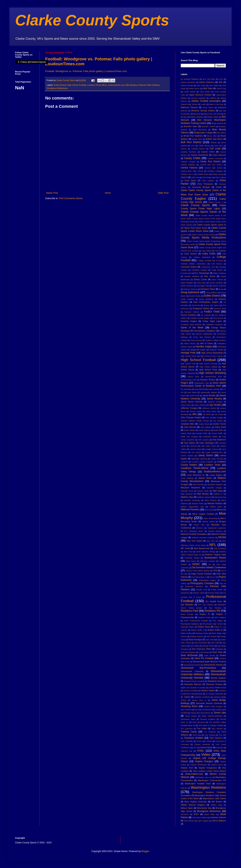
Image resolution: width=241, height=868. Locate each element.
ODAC (196, 564)
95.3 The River (209, 79)
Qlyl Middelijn (187, 605)
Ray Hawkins (215, 608)
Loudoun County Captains (202, 462)
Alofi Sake (208, 88)
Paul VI (213, 577)
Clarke (219, 187)
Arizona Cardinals (198, 98)
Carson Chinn (208, 152)
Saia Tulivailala (211, 640)
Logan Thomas (217, 459)
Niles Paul (188, 552)
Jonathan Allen (188, 424)
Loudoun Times (212, 465)
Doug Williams (212, 292)
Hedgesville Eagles (198, 350)
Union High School (204, 741)
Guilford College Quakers (216, 340)
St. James (185, 697)
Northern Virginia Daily (215, 555)
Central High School (213, 168)
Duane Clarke (195, 296)
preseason (185, 593)
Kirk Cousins (203, 440)
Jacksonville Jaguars (209, 392)
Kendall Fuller (202, 433)
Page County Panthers (202, 574)
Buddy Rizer (197, 139)
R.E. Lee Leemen (206, 605)
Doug (221, 289)
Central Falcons (189, 168)
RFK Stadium (220, 617)
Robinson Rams (202, 633)
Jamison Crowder (215, 402)
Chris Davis (190, 181)
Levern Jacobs (187, 456)
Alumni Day (221, 88)
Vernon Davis (206, 747)
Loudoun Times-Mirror (97, 85)
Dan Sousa (210, 276)
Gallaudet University (214, 324)
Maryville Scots (187, 491)
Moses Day (199, 525)
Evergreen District (201, 308)
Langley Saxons (212, 449)
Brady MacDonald (219, 123)
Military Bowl (216, 507)
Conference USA (208, 267)
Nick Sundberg (220, 548)
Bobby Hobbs (213, 117)
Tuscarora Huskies (194, 738)
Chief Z (184, 177)
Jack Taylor (192, 392)
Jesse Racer (211, 411)
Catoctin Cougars (188, 162)
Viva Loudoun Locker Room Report (209, 771)
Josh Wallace (206, 427)
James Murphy (214, 399)
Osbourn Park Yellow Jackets (197, 571)
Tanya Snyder (191, 716)
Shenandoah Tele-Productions (198, 668)
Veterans (220, 748)
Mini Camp (209, 510)
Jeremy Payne (196, 411)
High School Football (77, 85)
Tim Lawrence (187, 729)
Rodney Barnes (197, 636)
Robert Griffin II (198, 630)
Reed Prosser (187, 614)
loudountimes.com (116, 85)
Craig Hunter (217, 270)
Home (108, 193)
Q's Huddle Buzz (214, 601)
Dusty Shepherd (206, 299)
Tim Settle (202, 728)
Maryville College (214, 488)
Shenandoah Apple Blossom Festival (209, 662)
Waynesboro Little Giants (214, 798)
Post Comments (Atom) (71, 198)
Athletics (213, 98)
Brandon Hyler (191, 126)
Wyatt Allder (210, 814)
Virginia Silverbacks (198, 765)
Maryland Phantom (215, 484)
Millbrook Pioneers (190, 510)
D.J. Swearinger (202, 273)
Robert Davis (204, 627)
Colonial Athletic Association (193, 264)
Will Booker (217, 802)
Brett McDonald (200, 130)
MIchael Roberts (215, 503)
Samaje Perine (208, 646)
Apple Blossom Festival (200, 95)
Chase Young (218, 174)
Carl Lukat (215, 149)
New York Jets (212, 541)
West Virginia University (196, 802)
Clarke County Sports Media (203, 235)
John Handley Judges (214, 418)
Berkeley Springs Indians (203, 111)
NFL (213, 545)
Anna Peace (205, 92)
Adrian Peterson (207, 82)
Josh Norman (190, 427)
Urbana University (202, 744)
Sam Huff (215, 643)
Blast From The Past (212, 114)
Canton (184, 149)
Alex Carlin (201, 85)
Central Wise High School (192, 171)
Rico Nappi (217, 621)
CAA (193, 146)
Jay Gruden (215, 405)
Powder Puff (202, 590)
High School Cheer (189, 356)
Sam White (195, 646)
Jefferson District (209, 408)
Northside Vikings (192, 558)
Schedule (219, 649)
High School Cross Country (212, 356)
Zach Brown (189, 821)
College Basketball (202, 257)
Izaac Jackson (214, 389)
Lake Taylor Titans (209, 446)
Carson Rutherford (199, 155)
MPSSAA (200, 528)
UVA (195, 748)
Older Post (163, 193)
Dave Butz (201, 283)
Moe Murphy (131, 85)
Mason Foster (203, 491)
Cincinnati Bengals (201, 187)
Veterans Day (187, 751)
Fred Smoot (218, 318)
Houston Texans (208, 380)
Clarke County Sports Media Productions (203, 236)
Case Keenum (219, 155)
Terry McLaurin (199, 722)
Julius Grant (220, 427)
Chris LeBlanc (208, 181)
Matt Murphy (203, 494)
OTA (215, 571)
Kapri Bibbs (219, 430)
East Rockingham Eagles (206, 302)
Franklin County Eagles (200, 318)
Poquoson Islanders (194, 586)
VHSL (201, 751)
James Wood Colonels (192, 402)
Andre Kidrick (190, 92)
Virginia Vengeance (208, 768)
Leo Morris (196, 452)
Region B (205, 614)
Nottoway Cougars (208, 561)
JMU (194, 414)
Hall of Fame (206, 343)
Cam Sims (219, 146)
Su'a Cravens (186, 710)
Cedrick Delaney (188, 165)
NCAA (222, 537)
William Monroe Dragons (193, 805)
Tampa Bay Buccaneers (200, 713)
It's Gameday (186, 389)
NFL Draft (185, 548)
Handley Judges (204, 347)
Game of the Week (192, 328)
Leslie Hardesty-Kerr (214, 452)
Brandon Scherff (208, 126)
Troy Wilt (222, 735)
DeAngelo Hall (203, 286)
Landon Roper (196, 449)
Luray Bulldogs (187, 478)
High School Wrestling (212, 373)
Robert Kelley (186, 633)
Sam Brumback (201, 643)
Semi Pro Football (204, 658)
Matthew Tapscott (204, 497)
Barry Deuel (208, 107)
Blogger (145, 851)
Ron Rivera (212, 636)
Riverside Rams (187, 627)
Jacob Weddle (209, 395)
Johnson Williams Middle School (195, 421)
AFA (220, 82)
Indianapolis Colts (201, 383)
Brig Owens (221, 133)
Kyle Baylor (190, 443)
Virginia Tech (187, 768)
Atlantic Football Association (206, 101)
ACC (221, 79)
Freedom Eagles (189, 321)
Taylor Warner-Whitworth (212, 716)
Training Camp (189, 732)
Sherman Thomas (214, 684)
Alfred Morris (194, 88)
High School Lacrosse (208, 364)
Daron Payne (217, 280)
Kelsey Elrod (186, 433)
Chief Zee (195, 177)
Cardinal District (198, 149)
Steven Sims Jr (199, 700)
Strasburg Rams (189, 706)
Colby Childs (209, 254)
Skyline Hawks (208, 690)
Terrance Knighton (208, 719)
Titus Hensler (217, 729)
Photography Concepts (202, 583)
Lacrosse (193, 446)
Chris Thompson (205, 184)
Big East (197, 114)
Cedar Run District (210, 162)
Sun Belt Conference (203, 710)
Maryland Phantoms (190, 488)
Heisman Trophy (216, 350)
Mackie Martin (205, 478)
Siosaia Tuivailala (191, 691)
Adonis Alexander (188, 82)
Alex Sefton (214, 85)
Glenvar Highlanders (204, 334)
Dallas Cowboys (219, 273)
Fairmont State (220, 308)
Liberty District (206, 455)
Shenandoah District (192, 665)
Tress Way (197, 735)
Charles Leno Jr (187, 174)
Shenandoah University (192, 671)
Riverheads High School (213, 624)
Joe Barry (207, 414)
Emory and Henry (211, 305)
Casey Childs (192, 158)
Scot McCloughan (188, 652)
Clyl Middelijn (220, 251)
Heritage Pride (188, 353)
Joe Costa (219, 414)
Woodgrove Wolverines (57, 88)
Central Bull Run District (211, 165)
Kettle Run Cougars (189, 437)
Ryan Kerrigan (195, 640)
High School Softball (208, 367)
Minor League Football (203, 514)
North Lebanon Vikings (206, 552)
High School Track (208, 370)
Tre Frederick (210, 732)
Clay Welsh (207, 251)
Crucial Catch (186, 273)
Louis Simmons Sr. (196, 475)
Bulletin (214, 142)
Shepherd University (217, 681)
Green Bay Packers (202, 337)
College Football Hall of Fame (210, 261)
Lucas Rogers (216, 475)
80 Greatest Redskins (190, 79)
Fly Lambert (206, 315)
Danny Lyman (200, 279)
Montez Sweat (208, 522)
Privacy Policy (214, 593)
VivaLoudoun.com (194, 774)
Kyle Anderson (219, 440)
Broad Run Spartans (193, 136)
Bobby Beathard (197, 117)
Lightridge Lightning (199, 459)
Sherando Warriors (193, 684)
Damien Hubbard (192, 276)
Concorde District (189, 267)
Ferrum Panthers (189, 315)
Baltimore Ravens (189, 107)
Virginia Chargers (204, 761)
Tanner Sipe (220, 713)
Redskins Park (190, 611)
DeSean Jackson (190, 289)
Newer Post (52, 193)
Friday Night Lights (212, 321)
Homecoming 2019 (214, 377)
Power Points (217, 590)
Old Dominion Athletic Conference (209, 568)
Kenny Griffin (217, 433)
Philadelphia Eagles (207, 580)
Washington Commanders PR (212, 780)
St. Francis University (214, 694)
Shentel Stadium (218, 678)
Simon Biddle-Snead (218, 688)
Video (206, 755)
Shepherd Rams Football (194, 681)
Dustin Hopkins (187, 299)
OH (210, 564)
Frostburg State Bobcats (191, 324)
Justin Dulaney (205, 430)
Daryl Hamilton (187, 283)
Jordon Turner (219, 424)
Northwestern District (215, 558)
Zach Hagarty (203, 821)
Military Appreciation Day (192, 507)
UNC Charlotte (187, 741)
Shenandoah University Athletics (203, 673)
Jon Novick (218, 421)
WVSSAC (185, 814)
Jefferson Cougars (189, 408)
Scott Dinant (204, 652)
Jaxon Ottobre (200, 405)
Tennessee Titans (188, 719)
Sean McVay (210, 655)
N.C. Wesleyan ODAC (194, 531)
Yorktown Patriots (218, 817)
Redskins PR (212, 611)
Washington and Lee (203, 777)
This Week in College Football (211, 725)
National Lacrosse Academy (203, 538)
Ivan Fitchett (200, 389)
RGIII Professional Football (196, 621)
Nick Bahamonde (202, 548)
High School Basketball (212, 353)
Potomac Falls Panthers (149, 85)
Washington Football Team (198, 784)
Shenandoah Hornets (213, 665)
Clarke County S (215, 202)
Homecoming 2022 (188, 380)
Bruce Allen (212, 136)
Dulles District (60, 85)
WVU (196, 814)
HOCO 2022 (193, 377)
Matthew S (218, 494)
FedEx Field (212, 312)
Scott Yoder (217, 652)
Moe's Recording (210, 518)
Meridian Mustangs (192, 500)
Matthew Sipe (187, 497)
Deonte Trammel (219, 286)
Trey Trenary (210, 735)
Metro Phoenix (211, 500)
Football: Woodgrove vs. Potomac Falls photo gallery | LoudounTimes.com (86, 71)
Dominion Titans (208, 289)
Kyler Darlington (207, 443)
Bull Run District (191, 142)
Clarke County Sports (92, 20)
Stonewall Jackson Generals (209, 703)
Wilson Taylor (187, 808)
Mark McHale (198, 484)
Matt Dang (218, 491)
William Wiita (217, 805)
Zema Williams (219, 821)
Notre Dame (191, 561)
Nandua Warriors (215, 531)
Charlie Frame (203, 174)
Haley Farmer (190, 343)
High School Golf (188, 364)
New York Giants (194, 541)
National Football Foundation (194, 534)
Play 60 (223, 583)
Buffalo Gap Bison (214, 139)
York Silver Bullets (199, 818)
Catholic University (215, 158)
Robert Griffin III (215, 630)
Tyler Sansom (216, 738)
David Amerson (187, 286)
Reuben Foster (204, 617)
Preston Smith (199, 593)
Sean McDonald (189, 655)
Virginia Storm (217, 765)
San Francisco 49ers (202, 649)
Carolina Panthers (188, 152)
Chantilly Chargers (215, 171)
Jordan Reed (204, 424)
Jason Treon (186, 405)
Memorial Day (220, 497)
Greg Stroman (196, 340)
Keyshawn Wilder (210, 437)
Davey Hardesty (216, 283)
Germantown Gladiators (205, 331)
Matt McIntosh (187, 494)
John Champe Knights (191, 417)
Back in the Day (216, 104)
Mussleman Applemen (217, 528)
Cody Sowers (191, 254)
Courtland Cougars (199, 270)
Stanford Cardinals (202, 697)
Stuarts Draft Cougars (213, 706)
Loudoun (184, 462)
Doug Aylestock (190, 292)
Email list (196, 305)
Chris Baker (207, 177)
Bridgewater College (203, 133)
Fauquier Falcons (192, 312)
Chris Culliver (221, 177)
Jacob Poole (194, 396)
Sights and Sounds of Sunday (193, 688)
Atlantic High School (189, 104)
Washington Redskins (208, 787)
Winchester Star (204, 808)
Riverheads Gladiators (190, 624)
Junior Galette (190, 430)
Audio (203, 104)
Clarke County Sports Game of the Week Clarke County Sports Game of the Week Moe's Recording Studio (203, 219)
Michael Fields (198, 503)
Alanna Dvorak (187, 85)
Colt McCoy (217, 264)
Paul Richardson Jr (199, 577)
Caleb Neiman (204, 146)
